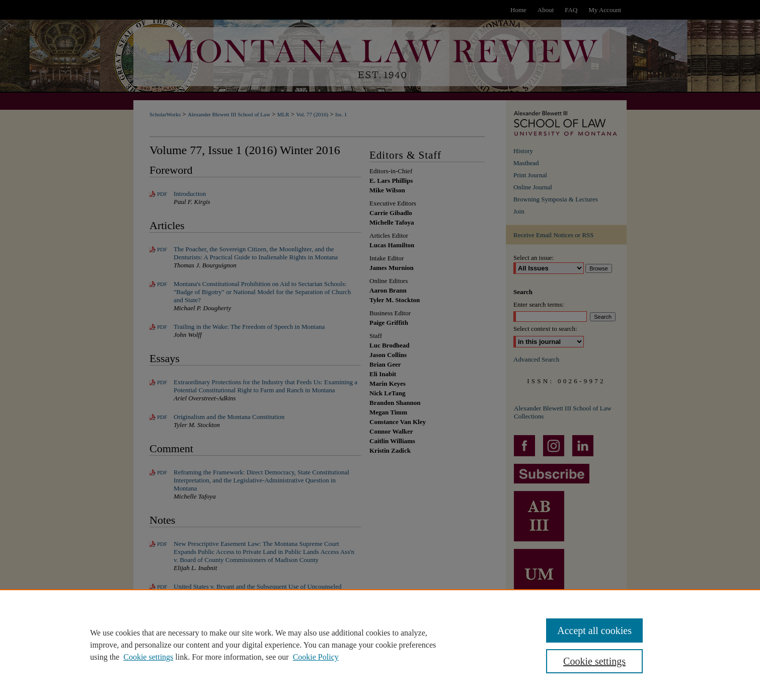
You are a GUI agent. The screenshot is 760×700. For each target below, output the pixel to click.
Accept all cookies (594, 631)
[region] (380, 645)
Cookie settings (148, 657)
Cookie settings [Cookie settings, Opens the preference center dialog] (594, 661)
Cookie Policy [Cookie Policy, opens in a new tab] (316, 657)
